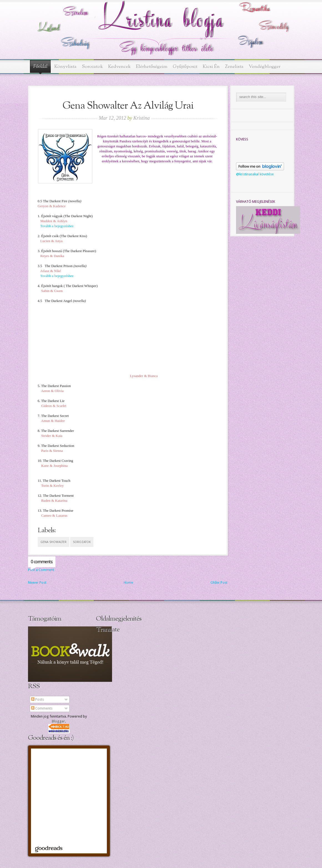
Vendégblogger (265, 67)
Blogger (58, 721)
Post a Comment (41, 570)
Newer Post (37, 582)
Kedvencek (119, 67)
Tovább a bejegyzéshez (57, 226)
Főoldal (40, 67)
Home (128, 582)
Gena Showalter (54, 542)
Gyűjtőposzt (185, 67)
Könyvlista (65, 67)
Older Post (219, 582)
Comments (42, 708)
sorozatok (82, 542)
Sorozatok (92, 67)
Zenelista (234, 67)
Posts (37, 699)
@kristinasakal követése (255, 174)
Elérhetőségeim (152, 67)
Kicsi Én (211, 67)
